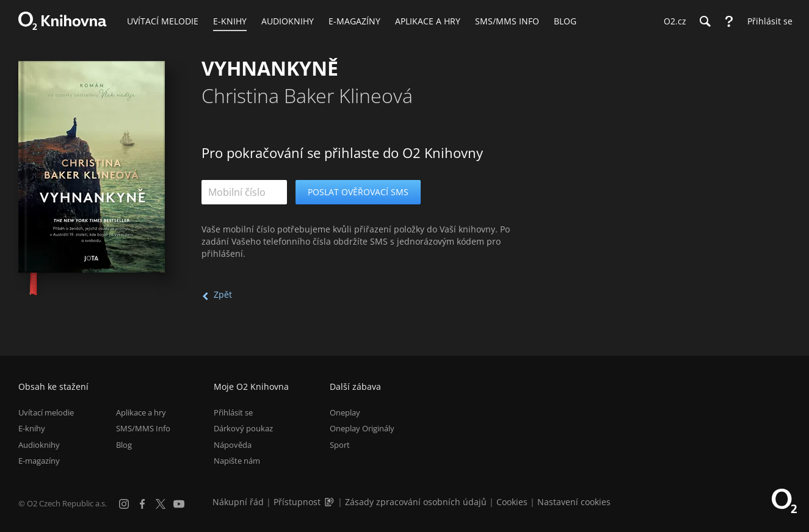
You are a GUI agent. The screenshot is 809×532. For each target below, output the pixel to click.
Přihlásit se (233, 412)
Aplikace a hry (141, 412)
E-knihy (32, 428)
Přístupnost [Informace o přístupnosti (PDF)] (297, 502)
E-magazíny (39, 461)
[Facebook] (142, 504)
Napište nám (237, 461)
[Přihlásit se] (767, 21)
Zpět (223, 294)
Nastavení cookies (574, 502)
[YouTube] (179, 504)
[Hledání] (705, 21)
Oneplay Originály (362, 428)
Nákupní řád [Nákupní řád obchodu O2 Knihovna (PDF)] (238, 502)
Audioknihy (39, 445)
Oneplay (345, 412)
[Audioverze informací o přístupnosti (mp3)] (330, 502)
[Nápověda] (729, 21)
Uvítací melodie (46, 412)
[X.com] (161, 504)
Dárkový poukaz (243, 428)
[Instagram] (124, 504)
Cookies (512, 502)
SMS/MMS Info (143, 428)
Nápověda (233, 445)
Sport (340, 445)
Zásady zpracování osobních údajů (416, 502)
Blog (124, 445)
